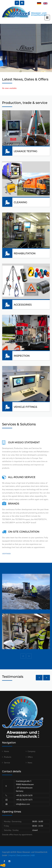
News (30, 763)
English (46, 4)
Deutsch (40, 4)
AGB (33, 855)
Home (6, 751)
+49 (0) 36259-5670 (24, 795)
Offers (30, 757)
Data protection (23, 855)
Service (7, 763)
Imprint (12, 855)
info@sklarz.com (23, 804)
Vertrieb (6, 554)
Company (32, 751)
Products (8, 757)
